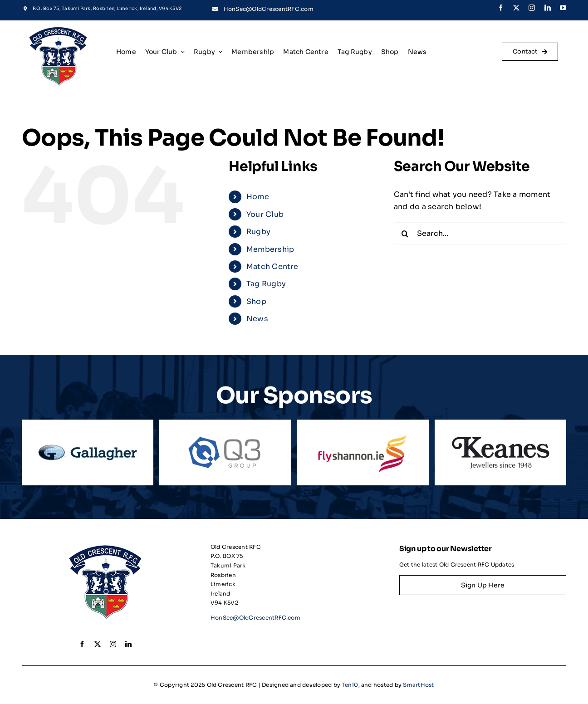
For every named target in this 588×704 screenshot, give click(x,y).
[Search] (405, 234)
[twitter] (516, 8)
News (257, 319)
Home (258, 197)
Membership (270, 249)
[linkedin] (548, 8)
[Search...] (480, 234)
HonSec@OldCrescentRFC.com (269, 9)
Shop (256, 301)
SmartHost (418, 685)
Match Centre (272, 266)
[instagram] (532, 8)
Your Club (265, 214)
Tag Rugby (266, 284)
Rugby (258, 232)
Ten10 (350, 685)
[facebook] (501, 8)
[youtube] (563, 8)
